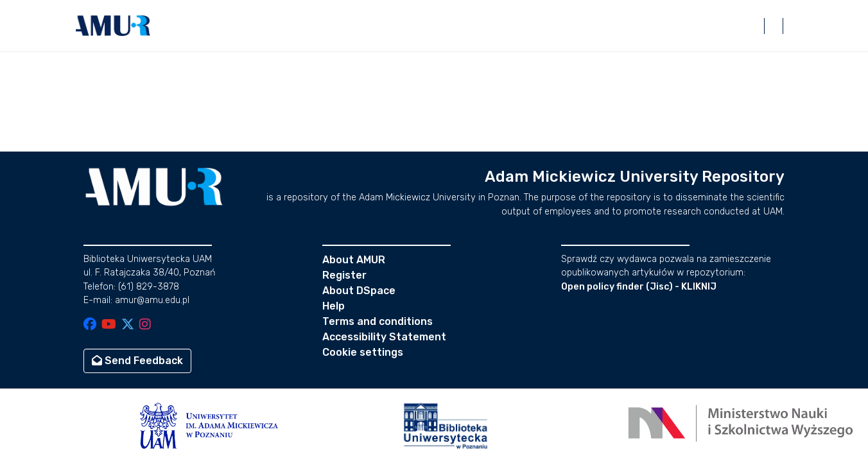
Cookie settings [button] (363, 352)
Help (334, 306)
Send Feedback (137, 361)
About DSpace (359, 291)
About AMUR (354, 260)
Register (344, 275)
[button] (113, 26)
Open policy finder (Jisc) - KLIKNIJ (639, 287)
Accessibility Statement (384, 337)
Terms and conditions (378, 321)
